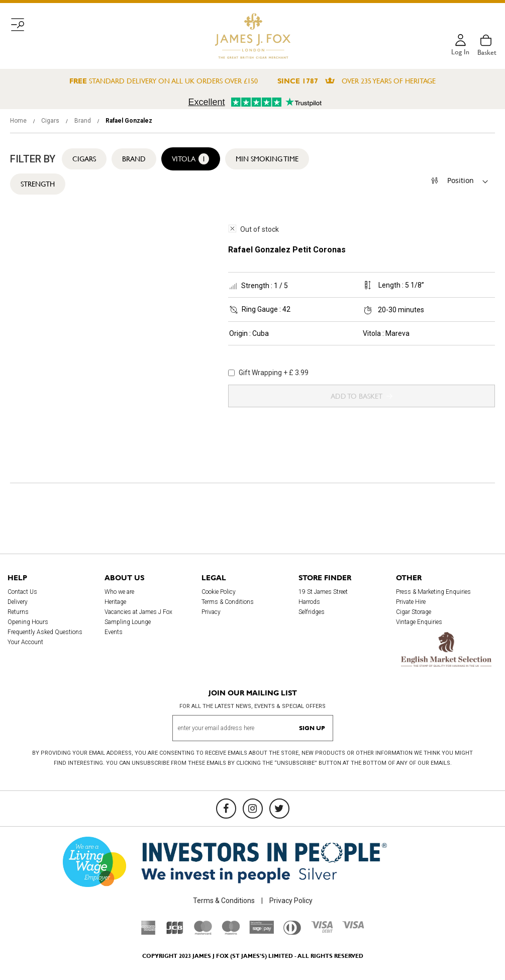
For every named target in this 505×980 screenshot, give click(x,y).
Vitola (191, 159)
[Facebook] (226, 809)
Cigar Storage (414, 612)
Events (114, 632)
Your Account (25, 642)
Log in (460, 52)
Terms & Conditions (228, 602)
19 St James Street (323, 592)
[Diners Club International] (292, 932)
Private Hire (411, 602)
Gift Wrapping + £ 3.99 (268, 373)
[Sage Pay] (262, 931)
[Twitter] (279, 809)
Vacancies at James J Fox (138, 612)
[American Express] (148, 932)
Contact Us (22, 592)
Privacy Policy (291, 901)
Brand (83, 121)
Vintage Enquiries (419, 622)
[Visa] (353, 926)
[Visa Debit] (322, 930)
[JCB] (175, 932)
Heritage (115, 602)
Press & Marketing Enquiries (433, 592)
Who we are (119, 592)
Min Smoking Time (267, 159)
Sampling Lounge (128, 622)
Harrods (309, 602)
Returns (18, 612)
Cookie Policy (219, 592)
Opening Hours (28, 622)
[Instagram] (253, 809)
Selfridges (312, 612)
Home (19, 121)
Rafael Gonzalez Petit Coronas (287, 250)
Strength (38, 184)
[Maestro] (231, 932)
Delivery (18, 602)
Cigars (51, 121)
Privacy (211, 612)
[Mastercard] (203, 932)
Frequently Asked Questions (45, 632)
